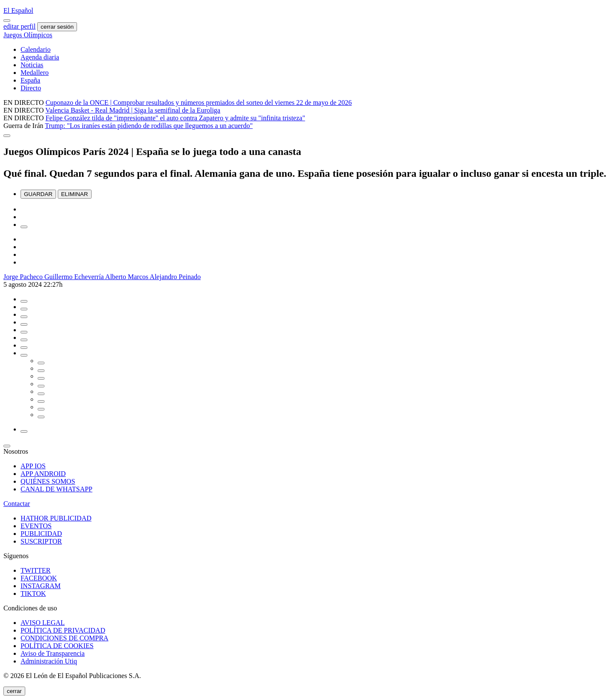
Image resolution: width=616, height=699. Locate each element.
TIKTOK (33, 593)
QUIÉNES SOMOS (48, 481)
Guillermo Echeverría (75, 277)
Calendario (36, 49)
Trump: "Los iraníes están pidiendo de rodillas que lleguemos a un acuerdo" (149, 126)
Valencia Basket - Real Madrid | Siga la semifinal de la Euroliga (133, 110)
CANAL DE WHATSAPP (56, 489)
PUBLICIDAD (41, 534)
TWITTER (36, 570)
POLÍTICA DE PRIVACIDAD (63, 630)
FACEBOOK (39, 578)
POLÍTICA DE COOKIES (57, 646)
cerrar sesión (57, 27)
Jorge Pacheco (24, 277)
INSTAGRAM (41, 586)
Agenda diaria (40, 57)
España (30, 80)
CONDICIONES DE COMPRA (64, 638)
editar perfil (19, 26)
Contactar (17, 504)
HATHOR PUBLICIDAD (56, 518)
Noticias (32, 65)
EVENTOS (36, 526)
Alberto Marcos (127, 277)
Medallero (35, 73)
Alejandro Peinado (175, 277)
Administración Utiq (49, 661)
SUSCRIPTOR (41, 541)
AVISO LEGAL (43, 623)
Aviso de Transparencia (53, 653)
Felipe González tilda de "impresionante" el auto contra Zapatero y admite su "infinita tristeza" (175, 118)
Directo (31, 88)
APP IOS (33, 466)
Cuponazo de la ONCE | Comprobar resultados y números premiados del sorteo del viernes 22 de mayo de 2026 (198, 103)
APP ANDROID (43, 474)
